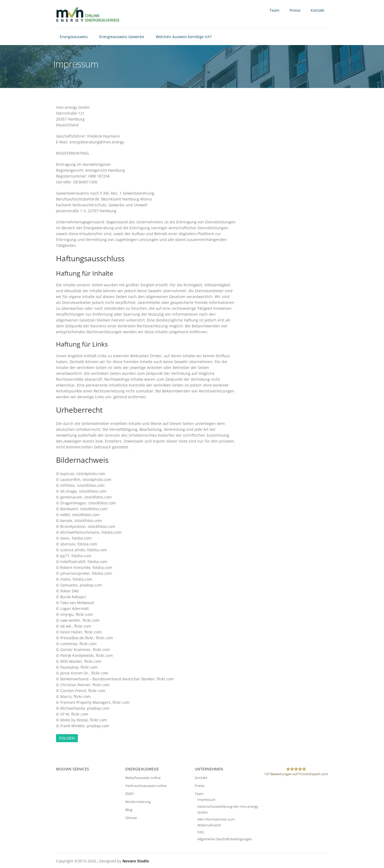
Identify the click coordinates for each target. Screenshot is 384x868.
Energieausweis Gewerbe (122, 37)
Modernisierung (138, 802)
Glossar (131, 818)
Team (275, 10)
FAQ (201, 832)
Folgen (67, 738)
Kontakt (317, 10)
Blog (129, 810)
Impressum (206, 799)
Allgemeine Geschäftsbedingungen (225, 839)
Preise (295, 10)
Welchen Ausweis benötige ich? (184, 37)
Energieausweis (74, 37)
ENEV (130, 794)
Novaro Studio (136, 861)
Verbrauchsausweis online (146, 786)
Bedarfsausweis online (143, 778)
